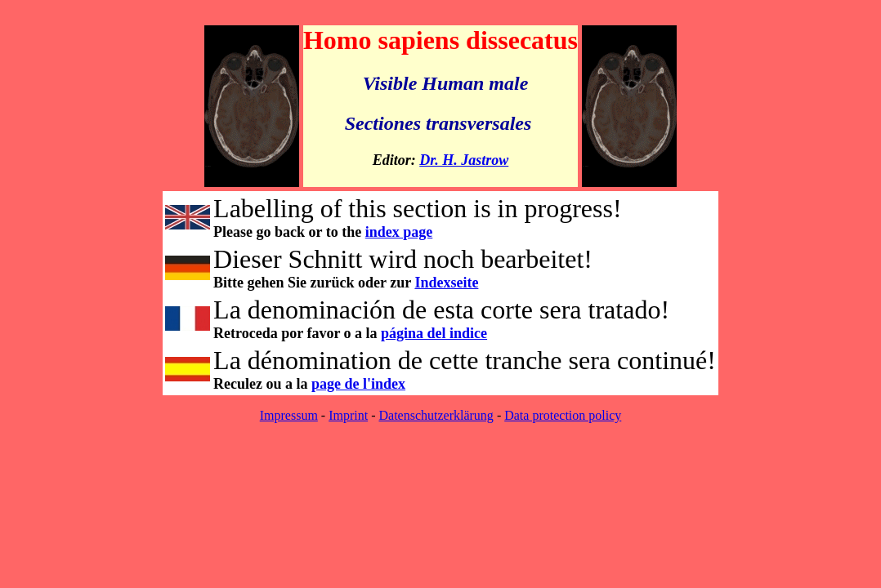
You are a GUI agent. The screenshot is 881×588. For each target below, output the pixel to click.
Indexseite (446, 283)
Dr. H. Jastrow (464, 160)
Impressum (289, 415)
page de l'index (358, 384)
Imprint (348, 415)
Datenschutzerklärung (436, 415)
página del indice (434, 333)
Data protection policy (563, 415)
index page (399, 232)
